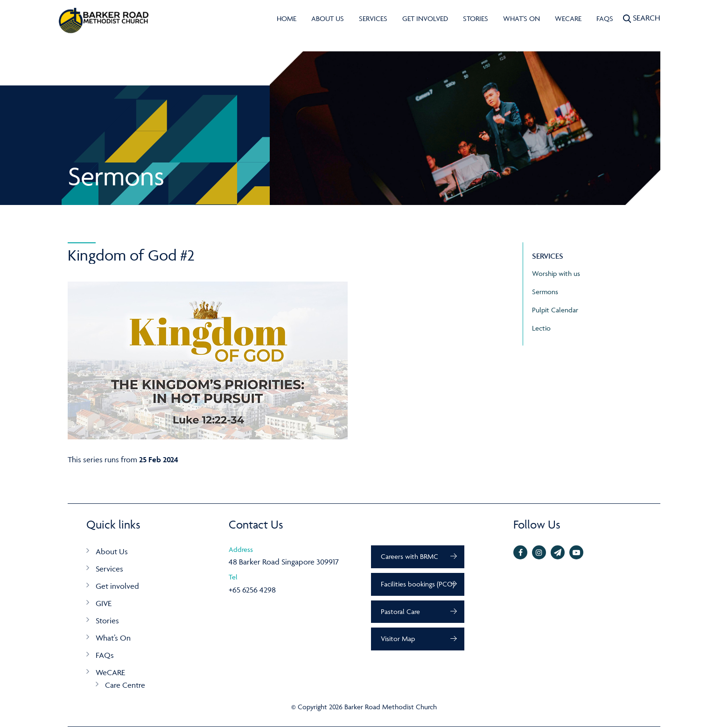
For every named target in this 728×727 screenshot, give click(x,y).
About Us (328, 18)
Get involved (425, 18)
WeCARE (568, 18)
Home (287, 18)
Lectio (541, 328)
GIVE (104, 603)
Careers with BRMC (409, 556)
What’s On (113, 638)
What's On (521, 18)
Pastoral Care (400, 611)
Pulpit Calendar (555, 310)
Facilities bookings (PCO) (418, 584)
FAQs (605, 18)
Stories (476, 18)
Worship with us (556, 273)
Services (373, 18)
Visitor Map (398, 639)
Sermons (545, 292)
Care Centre (125, 685)
